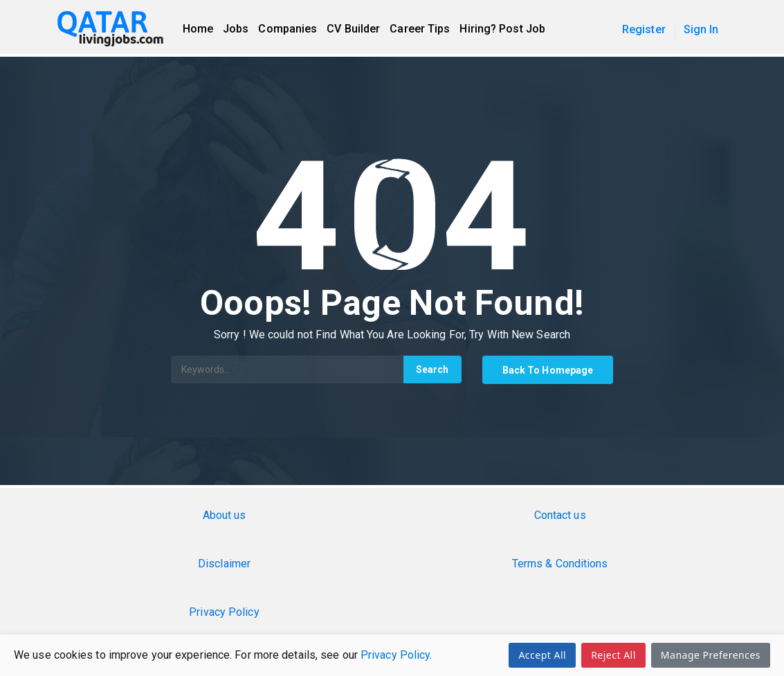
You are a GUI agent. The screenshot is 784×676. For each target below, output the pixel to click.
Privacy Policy (395, 655)
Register (644, 29)
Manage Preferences (711, 655)
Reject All (613, 655)
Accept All (542, 655)
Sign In (701, 29)
